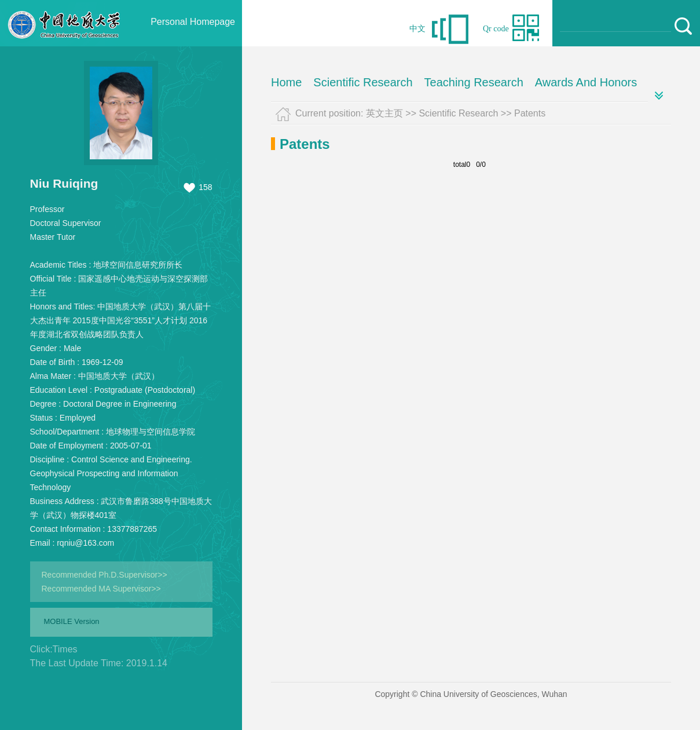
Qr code (496, 29)
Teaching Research (474, 82)
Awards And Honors (586, 82)
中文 (417, 29)
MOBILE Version (72, 621)
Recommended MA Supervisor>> (101, 589)
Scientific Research (363, 82)
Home (286, 82)
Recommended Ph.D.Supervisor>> (105, 575)
